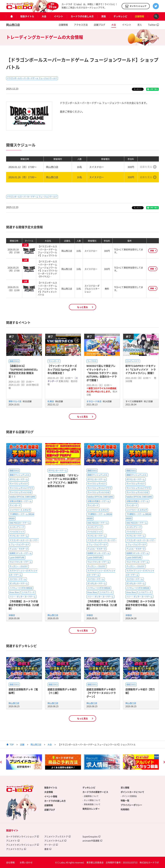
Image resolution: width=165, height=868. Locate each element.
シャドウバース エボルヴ (20, 510)
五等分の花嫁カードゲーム (20, 501)
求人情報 (125, 787)
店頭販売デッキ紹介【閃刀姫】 (140, 691)
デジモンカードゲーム (19, 536)
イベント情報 (51, 796)
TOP (12, 744)
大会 (44, 16)
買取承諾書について (92, 804)
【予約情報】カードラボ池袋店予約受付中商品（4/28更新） (140, 605)
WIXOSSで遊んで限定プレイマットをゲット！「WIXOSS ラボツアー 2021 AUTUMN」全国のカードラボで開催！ (102, 373)
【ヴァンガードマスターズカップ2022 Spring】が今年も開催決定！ (62, 369)
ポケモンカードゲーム (19, 479)
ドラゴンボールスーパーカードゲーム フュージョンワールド (32, 78)
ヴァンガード (54, 361)
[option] (24, 762)
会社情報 (10, 862)
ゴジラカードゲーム (18, 579)
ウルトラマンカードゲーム (20, 562)
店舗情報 (139, 16)
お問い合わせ (26, 862)
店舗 (22, 744)
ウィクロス (92, 361)
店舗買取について (91, 796)
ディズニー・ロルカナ (19, 566)
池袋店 (12, 615)
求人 (140, 25)
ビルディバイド (133, 361)
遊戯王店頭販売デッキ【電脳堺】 (23, 691)
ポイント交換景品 (129, 796)
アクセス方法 (81, 25)
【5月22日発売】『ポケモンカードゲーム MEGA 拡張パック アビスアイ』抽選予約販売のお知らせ (63, 481)
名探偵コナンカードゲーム (20, 553)
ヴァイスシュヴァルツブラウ (21, 488)
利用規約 (125, 809)
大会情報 (49, 792)
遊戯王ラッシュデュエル (20, 475)
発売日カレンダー (91, 809)
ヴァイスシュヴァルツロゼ (20, 492)
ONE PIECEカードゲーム (20, 523)
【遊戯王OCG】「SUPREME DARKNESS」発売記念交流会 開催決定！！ (24, 371)
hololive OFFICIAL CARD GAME (22, 497)
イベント (59, 16)
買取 (104, 16)
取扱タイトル (27, 16)
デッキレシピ (120, 16)
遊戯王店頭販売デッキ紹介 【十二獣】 (62, 691)
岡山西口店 (13, 25)
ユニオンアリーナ (17, 527)
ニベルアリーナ (28, 592)
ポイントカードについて (132, 792)
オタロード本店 (94, 401)
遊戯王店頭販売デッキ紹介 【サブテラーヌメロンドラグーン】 (101, 693)
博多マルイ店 (15, 401)
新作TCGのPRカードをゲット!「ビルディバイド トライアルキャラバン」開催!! (141, 369)
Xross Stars (14, 592)
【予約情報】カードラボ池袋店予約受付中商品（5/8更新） (24, 605)
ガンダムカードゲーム (19, 584)
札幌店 (51, 401)
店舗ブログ (100, 25)
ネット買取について (92, 800)
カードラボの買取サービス (95, 792)
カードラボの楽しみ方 (82, 16)
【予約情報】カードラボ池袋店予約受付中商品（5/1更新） (102, 605)
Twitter (152, 25)
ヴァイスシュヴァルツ (19, 484)
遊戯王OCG (14, 361)
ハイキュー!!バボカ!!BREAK (21, 588)
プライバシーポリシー (131, 805)
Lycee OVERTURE (17, 557)
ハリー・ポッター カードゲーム (23, 597)
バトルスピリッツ (17, 532)
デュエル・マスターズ (19, 549)
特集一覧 (125, 800)
